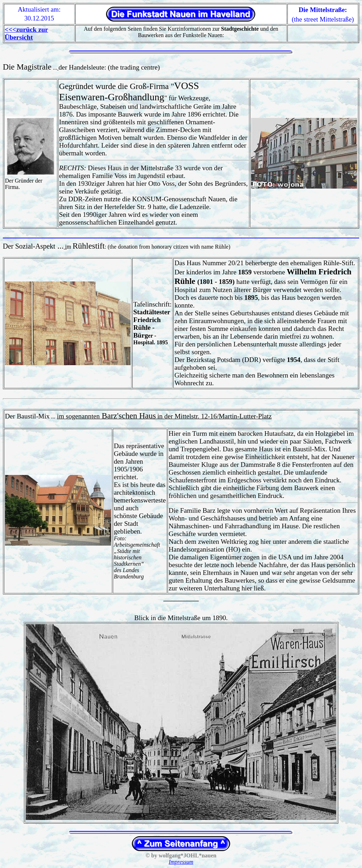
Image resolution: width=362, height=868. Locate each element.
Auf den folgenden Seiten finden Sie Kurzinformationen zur (171, 29)
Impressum (181, 862)
